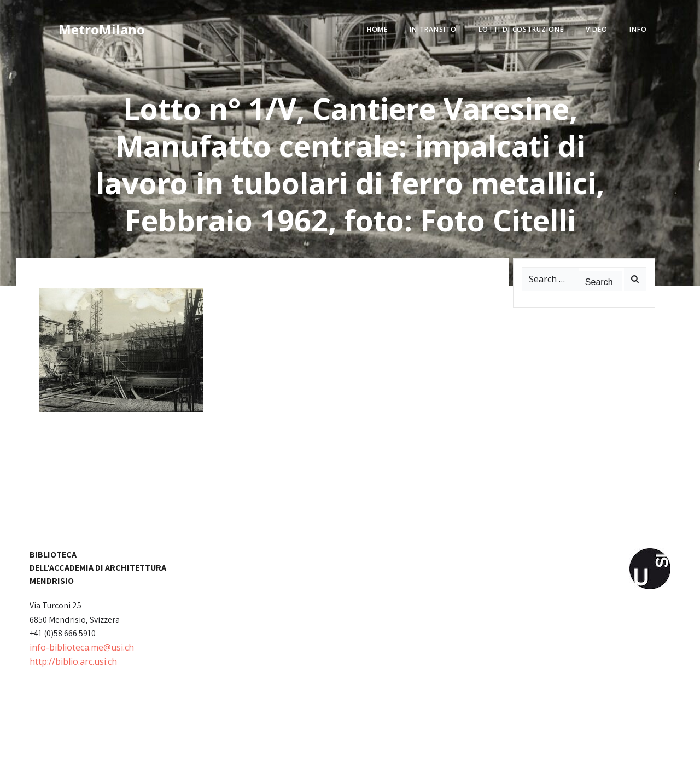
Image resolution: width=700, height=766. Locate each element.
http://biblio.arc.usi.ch (73, 661)
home (377, 29)
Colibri (474, 750)
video (597, 29)
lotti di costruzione (521, 29)
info (638, 29)
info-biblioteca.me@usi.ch (82, 647)
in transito (433, 29)
